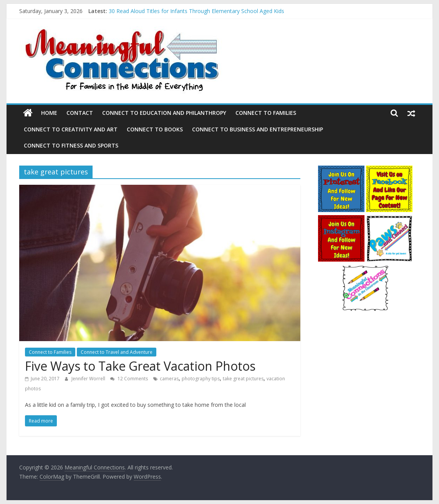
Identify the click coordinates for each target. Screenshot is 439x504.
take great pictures (243, 379)
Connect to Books (155, 129)
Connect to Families (266, 113)
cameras (169, 379)
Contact (80, 113)
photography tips (201, 379)
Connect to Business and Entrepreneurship (258, 129)
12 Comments (129, 379)
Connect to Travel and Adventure (117, 352)
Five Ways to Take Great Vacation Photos (140, 366)
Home (49, 113)
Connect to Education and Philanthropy (164, 113)
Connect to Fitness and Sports (71, 145)
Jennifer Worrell (89, 379)
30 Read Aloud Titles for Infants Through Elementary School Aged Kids (196, 11)
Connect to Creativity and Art (71, 129)
